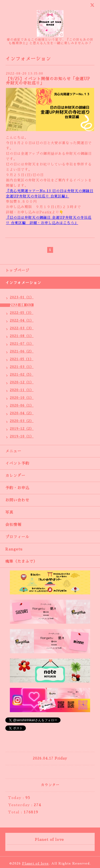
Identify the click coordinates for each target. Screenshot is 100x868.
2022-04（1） (22, 321)
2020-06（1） (22, 405)
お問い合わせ (17, 500)
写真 (9, 512)
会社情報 (13, 525)
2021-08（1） (22, 336)
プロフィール (17, 537)
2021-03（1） (22, 367)
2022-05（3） (22, 313)
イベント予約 (17, 463)
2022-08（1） (22, 305)
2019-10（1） (22, 436)
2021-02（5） (22, 375)
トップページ (17, 270)
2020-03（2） (22, 421)
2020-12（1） (22, 382)
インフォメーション (23, 283)
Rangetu (14, 549)
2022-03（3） (22, 328)
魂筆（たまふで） (21, 561)
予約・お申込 (17, 488)
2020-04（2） (22, 413)
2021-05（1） (22, 359)
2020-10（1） (22, 398)
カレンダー (15, 476)
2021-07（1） (22, 344)
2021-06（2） (22, 351)
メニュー (13, 451)
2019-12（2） (22, 429)
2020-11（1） (22, 390)
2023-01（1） (22, 297)
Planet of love (35, 863)
